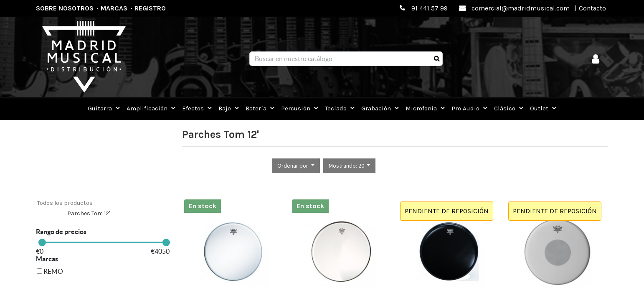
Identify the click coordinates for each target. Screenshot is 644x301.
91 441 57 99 (430, 8)
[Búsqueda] (437, 59)
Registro (150, 8)
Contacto (592, 8)
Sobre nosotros (65, 8)
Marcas (114, 8)
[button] (296, 166)
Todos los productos (65, 203)
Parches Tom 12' (89, 213)
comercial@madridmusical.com (521, 8)
